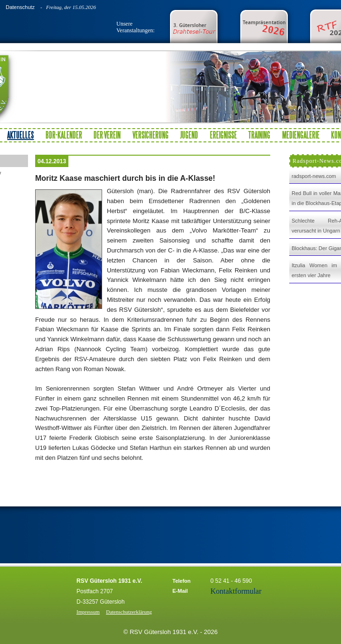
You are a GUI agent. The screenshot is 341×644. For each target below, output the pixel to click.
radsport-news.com (314, 176)
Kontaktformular (236, 591)
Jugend (189, 135)
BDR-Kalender (64, 135)
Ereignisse (223, 135)
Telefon (181, 581)
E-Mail (180, 591)
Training (259, 135)
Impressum (88, 612)
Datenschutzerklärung (129, 612)
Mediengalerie (301, 135)
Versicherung (151, 135)
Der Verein (107, 135)
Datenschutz (20, 7)
